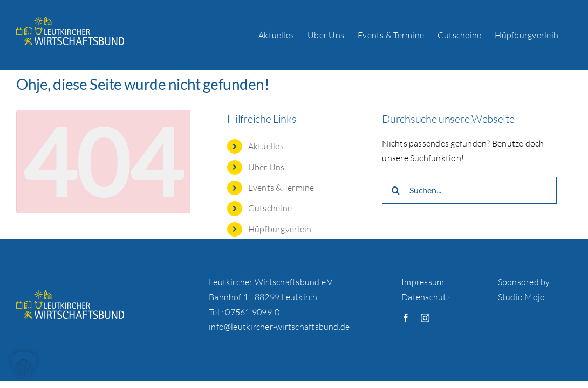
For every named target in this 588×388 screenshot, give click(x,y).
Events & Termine (281, 188)
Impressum (423, 282)
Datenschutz (426, 297)
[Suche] (395, 190)
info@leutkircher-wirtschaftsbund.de (279, 327)
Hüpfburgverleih (280, 229)
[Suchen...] (469, 190)
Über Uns (266, 167)
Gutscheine (270, 208)
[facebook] (406, 318)
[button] (24, 364)
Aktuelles (266, 146)
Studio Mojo (522, 297)
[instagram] (425, 318)
